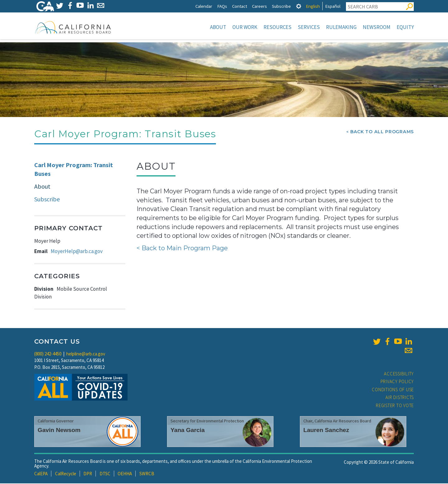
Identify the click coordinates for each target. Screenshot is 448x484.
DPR (88, 474)
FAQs (222, 6)
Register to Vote (395, 406)
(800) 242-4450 (48, 354)
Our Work (245, 27)
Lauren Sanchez (326, 431)
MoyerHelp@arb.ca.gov (77, 252)
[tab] (299, 6)
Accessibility (399, 374)
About (218, 27)
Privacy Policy (397, 382)
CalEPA (41, 474)
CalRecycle (66, 474)
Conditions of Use (393, 390)
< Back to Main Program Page (182, 249)
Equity (405, 27)
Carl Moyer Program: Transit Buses (74, 170)
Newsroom (377, 27)
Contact (240, 6)
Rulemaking (341, 27)
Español (333, 6)
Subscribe (281, 6)
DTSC (105, 474)
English (313, 6)
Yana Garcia (188, 431)
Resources (278, 27)
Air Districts (400, 398)
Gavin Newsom (59, 431)
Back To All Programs (382, 132)
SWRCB (147, 474)
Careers (259, 6)
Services (309, 27)
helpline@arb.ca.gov (86, 354)
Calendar (204, 6)
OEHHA (125, 474)
